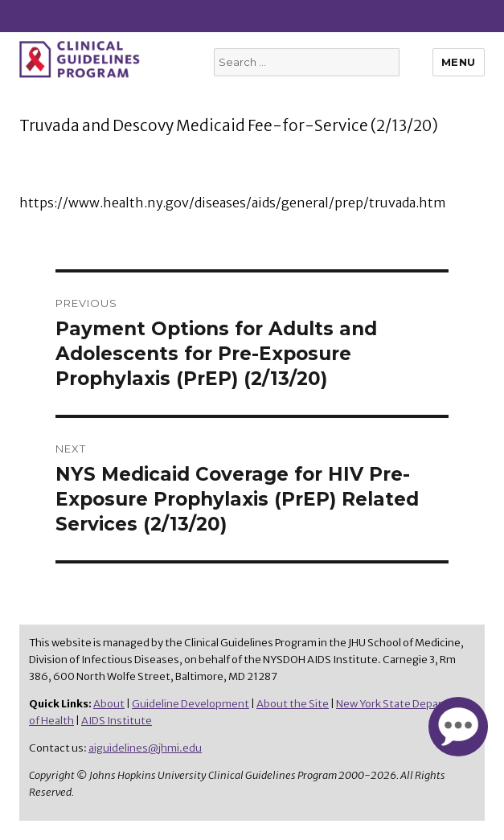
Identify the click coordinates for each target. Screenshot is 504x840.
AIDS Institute (117, 721)
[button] (458, 726)
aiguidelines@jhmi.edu (145, 748)
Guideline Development (191, 704)
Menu (459, 62)
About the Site (293, 704)
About (109, 704)
